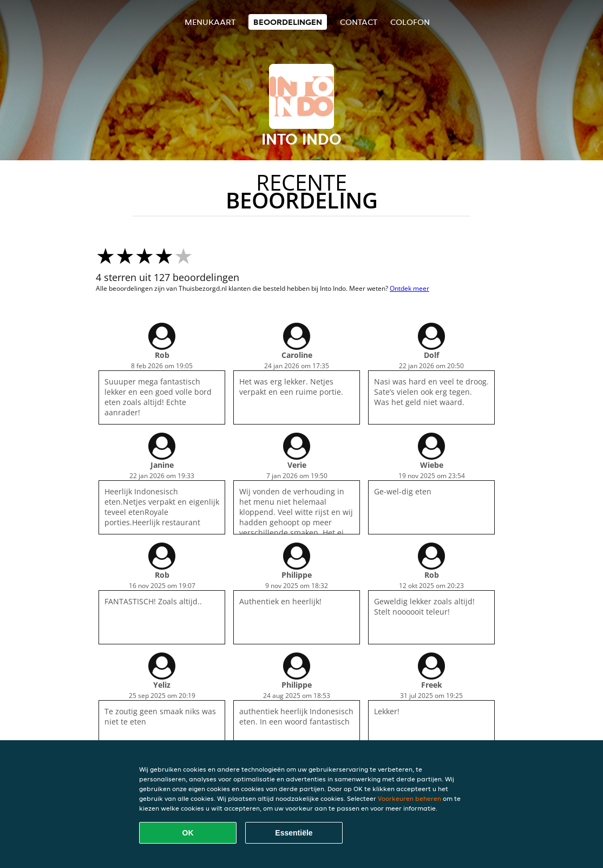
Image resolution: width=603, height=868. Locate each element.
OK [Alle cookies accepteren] (188, 833)
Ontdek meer (409, 288)
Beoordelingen (288, 22)
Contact (359, 22)
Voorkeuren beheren (409, 798)
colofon (410, 22)
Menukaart (210, 22)
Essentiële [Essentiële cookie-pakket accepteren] (294, 833)
